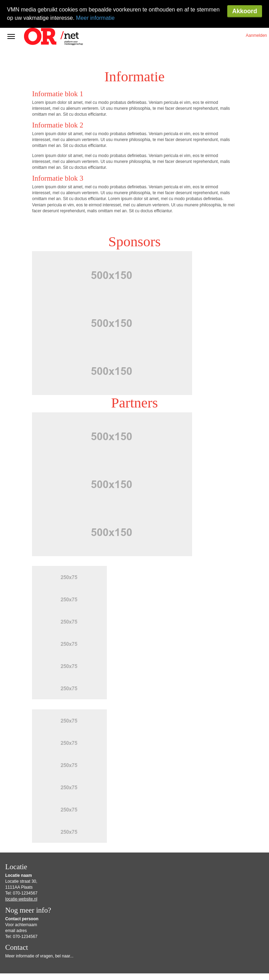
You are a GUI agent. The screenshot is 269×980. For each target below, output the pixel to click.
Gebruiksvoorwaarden (134, 963)
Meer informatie (95, 18)
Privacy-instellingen (56, 968)
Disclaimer (161, 963)
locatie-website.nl (21, 871)
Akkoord (244, 11)
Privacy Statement (24, 968)
